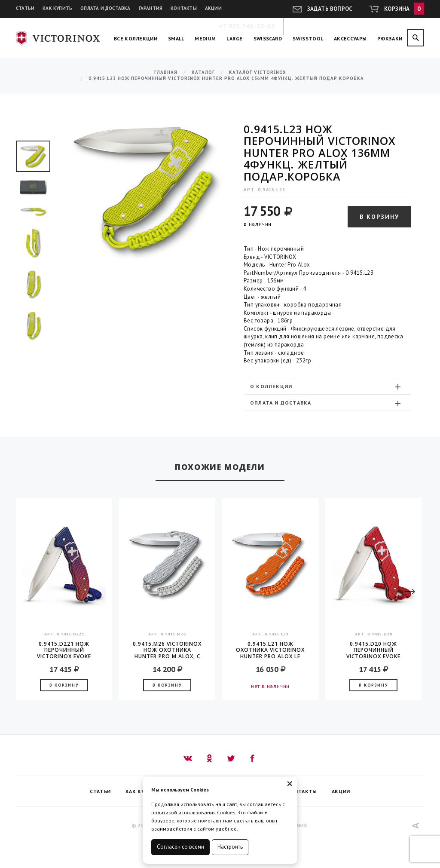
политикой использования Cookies (193, 812)
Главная (166, 72)
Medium (205, 38)
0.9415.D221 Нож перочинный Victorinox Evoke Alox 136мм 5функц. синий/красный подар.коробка (64, 650)
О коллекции (326, 386)
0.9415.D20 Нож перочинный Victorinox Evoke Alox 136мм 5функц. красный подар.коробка (374, 650)
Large (235, 38)
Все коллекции (136, 38)
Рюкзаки (390, 38)
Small (176, 38)
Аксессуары (350, 38)
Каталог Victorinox (258, 72)
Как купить (57, 8)
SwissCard (268, 38)
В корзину (379, 217)
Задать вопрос (330, 9)
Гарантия (151, 8)
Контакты (184, 8)
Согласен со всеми (180, 847)
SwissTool (308, 38)
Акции (213, 8)
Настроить (230, 847)
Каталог (203, 72)
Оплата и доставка (105, 8)
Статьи (25, 8)
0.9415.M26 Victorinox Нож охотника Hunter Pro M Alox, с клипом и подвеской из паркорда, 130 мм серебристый (167, 650)
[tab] (327, 386)
